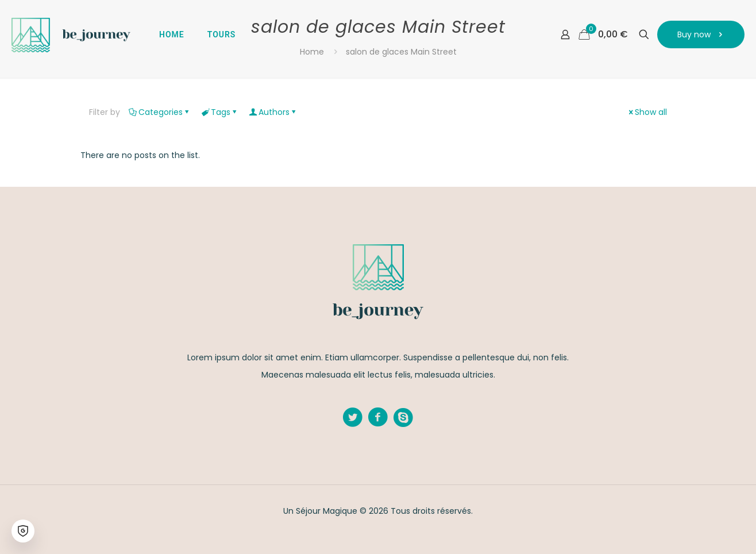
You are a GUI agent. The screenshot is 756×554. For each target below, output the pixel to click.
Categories (160, 112)
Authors (273, 112)
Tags (220, 112)
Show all (647, 112)
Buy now (701, 34)
